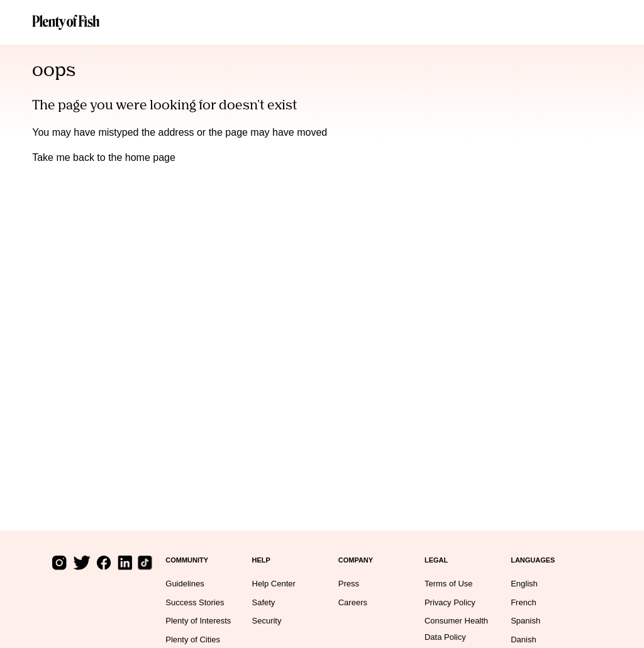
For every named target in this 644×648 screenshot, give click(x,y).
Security (267, 621)
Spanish (525, 621)
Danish (523, 640)
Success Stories (195, 602)
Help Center (274, 584)
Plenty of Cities (193, 640)
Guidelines (185, 584)
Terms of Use (449, 584)
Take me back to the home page (104, 157)
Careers (353, 602)
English (524, 584)
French (523, 602)
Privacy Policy (450, 602)
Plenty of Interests (198, 621)
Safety (264, 602)
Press (349, 584)
